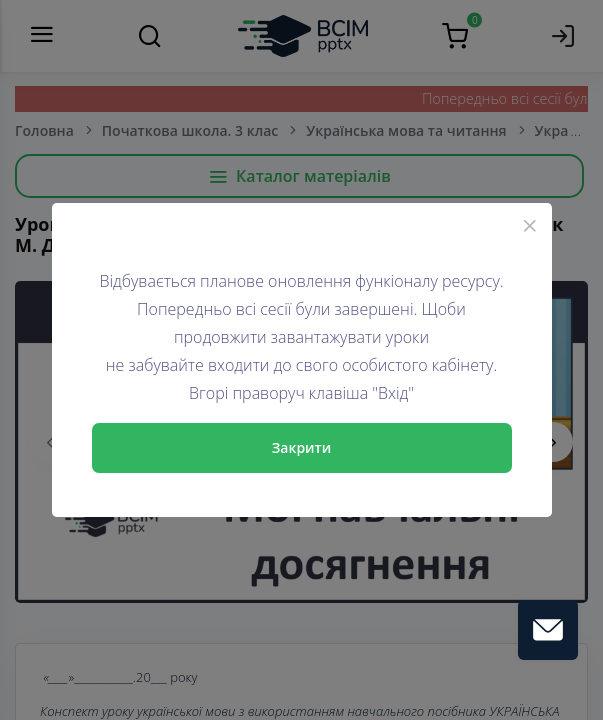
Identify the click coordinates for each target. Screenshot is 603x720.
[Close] (530, 225)
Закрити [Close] (302, 447)
